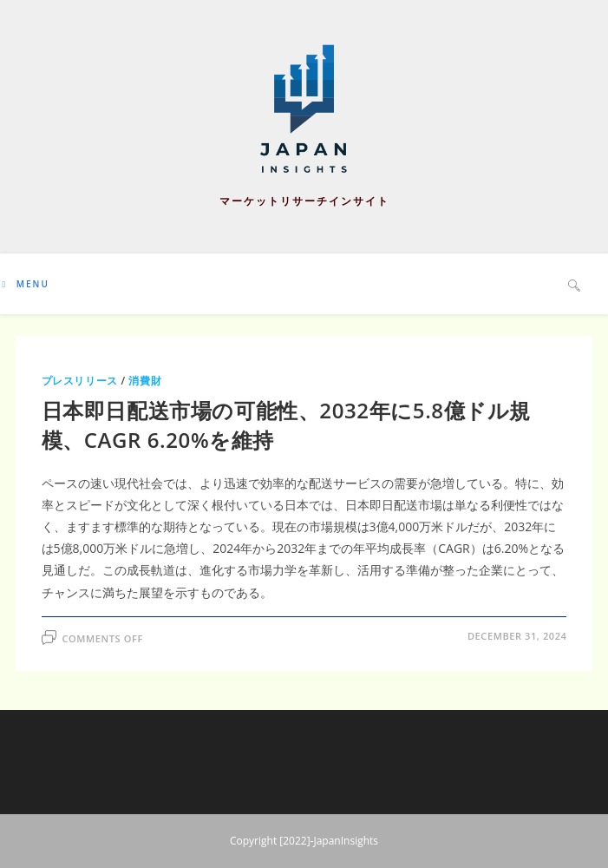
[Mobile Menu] (26, 284)
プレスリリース (80, 381)
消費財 (145, 381)
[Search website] (574, 285)
